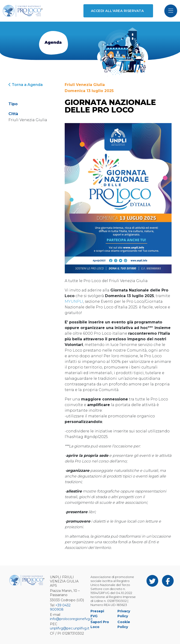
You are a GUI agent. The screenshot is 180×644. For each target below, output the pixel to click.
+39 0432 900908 (60, 607)
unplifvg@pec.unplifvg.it (70, 628)
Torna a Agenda (26, 85)
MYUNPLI (74, 301)
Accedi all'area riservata (117, 11)
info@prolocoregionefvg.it (71, 619)
